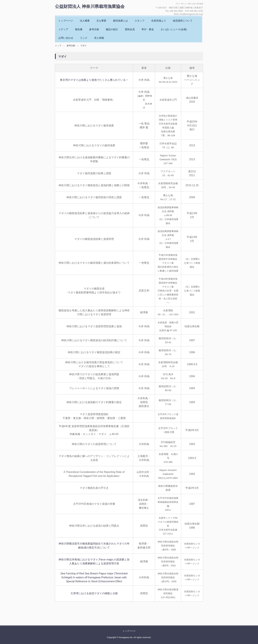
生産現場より (159, 21)
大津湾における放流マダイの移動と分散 (94, 593)
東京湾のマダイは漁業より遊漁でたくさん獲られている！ (94, 80)
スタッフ (140, 21)
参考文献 (94, 29)
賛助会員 (130, 29)
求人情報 (99, 38)
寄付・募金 (148, 29)
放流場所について (183, 21)
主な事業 (101, 21)
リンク (84, 38)
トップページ (66, 21)
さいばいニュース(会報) (174, 29)
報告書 (79, 29)
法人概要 (85, 21)
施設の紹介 (112, 29)
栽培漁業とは (120, 21)
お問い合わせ (66, 38)
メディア (63, 29)
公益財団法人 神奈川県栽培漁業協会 (90, 6)
